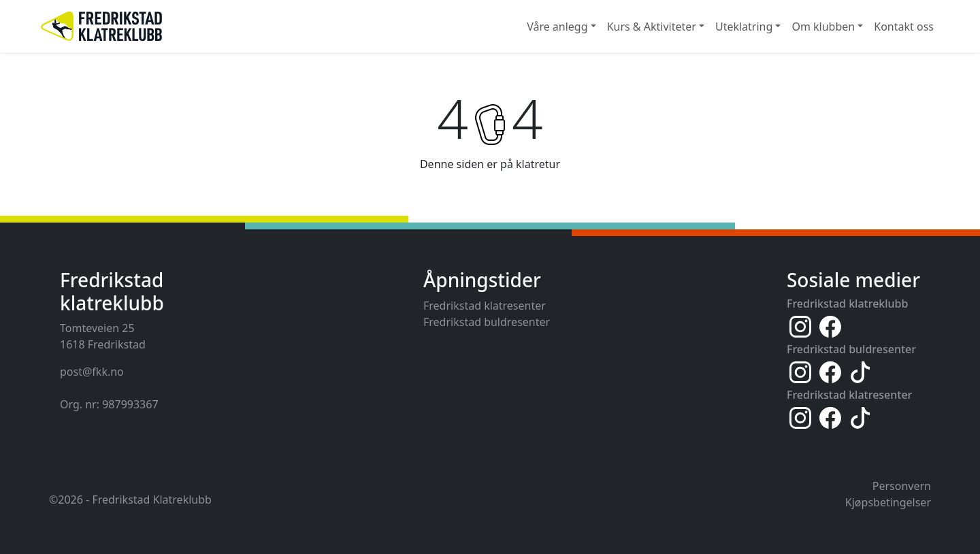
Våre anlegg (557, 27)
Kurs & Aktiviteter (652, 27)
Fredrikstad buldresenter (487, 322)
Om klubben (823, 27)
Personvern (902, 486)
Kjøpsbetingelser (888, 502)
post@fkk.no (92, 372)
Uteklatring (744, 27)
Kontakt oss (904, 27)
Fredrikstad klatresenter (485, 306)
